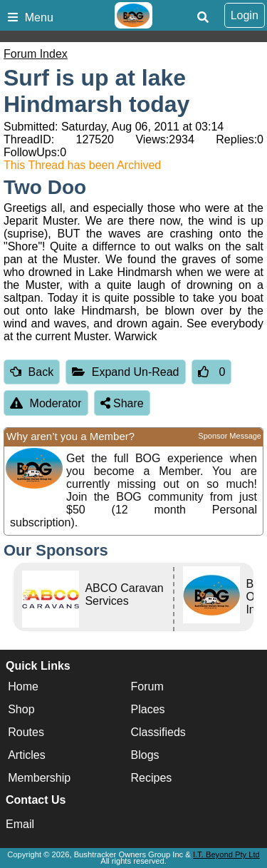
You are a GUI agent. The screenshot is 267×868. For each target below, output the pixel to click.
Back (32, 372)
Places (148, 709)
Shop (21, 709)
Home (23, 686)
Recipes (152, 778)
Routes (26, 732)
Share (122, 403)
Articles (26, 755)
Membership (39, 778)
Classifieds (158, 732)
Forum (147, 686)
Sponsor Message (230, 436)
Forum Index (36, 54)
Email (20, 824)
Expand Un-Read (125, 372)
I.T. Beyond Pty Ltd (226, 854)
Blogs (145, 755)
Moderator (46, 403)
